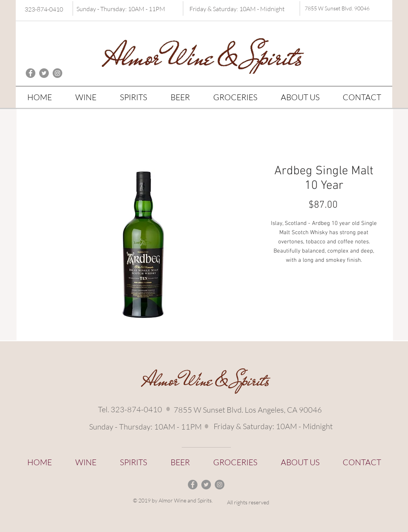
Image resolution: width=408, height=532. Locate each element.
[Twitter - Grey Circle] (44, 73)
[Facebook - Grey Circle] (31, 73)
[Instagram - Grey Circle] (57, 73)
